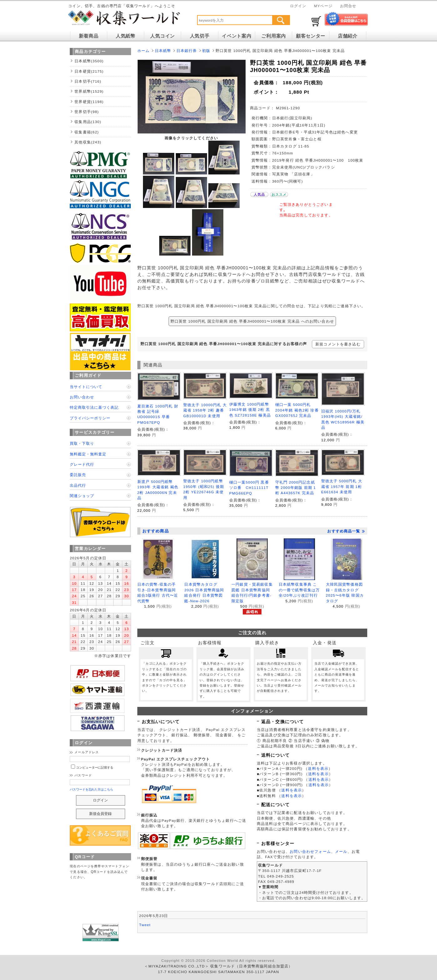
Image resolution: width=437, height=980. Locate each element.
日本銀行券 (187, 51)
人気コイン (163, 36)
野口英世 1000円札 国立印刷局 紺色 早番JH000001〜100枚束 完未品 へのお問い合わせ (252, 321)
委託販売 (78, 475)
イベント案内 (236, 36)
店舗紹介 (348, 36)
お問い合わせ (82, 397)
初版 (206, 51)
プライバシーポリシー (90, 418)
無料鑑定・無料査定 (88, 454)
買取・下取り (82, 443)
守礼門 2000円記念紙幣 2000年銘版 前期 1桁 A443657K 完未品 (296, 488)
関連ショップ (82, 496)
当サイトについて (86, 387)
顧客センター (311, 36)
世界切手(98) (87, 112)
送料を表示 (318, 768)
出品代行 (78, 485)
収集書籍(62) (87, 132)
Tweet (145, 925)
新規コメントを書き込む (338, 344)
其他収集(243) (88, 142)
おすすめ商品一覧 (346, 531)
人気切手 (200, 36)
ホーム (143, 51)
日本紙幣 (163, 51)
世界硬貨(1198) (89, 102)
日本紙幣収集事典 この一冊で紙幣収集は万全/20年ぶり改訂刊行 (299, 590)
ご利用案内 (274, 36)
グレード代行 (82, 464)
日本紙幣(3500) (89, 61)
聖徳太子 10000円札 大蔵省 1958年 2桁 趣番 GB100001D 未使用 (205, 410)
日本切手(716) (88, 81)
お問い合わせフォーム (310, 851)
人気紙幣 (126, 36)
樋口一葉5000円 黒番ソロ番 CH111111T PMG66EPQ (251, 488)
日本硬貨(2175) (89, 71)
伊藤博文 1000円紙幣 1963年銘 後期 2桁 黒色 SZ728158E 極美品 (250, 410)
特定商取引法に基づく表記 (94, 407)
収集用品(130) (88, 122)
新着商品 (89, 36)
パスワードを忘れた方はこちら (91, 789)
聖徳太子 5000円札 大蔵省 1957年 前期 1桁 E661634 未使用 (342, 486)
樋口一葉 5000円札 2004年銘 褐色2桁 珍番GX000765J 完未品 (297, 410)
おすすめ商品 (156, 531)
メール (341, 851)
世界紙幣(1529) (89, 91)
